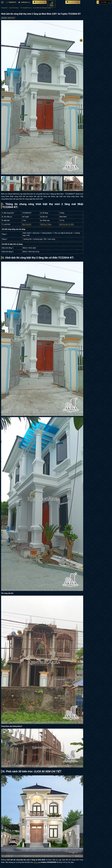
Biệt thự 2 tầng (46, 224)
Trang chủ (4, 8)
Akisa (36, 862)
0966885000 (11, 2)
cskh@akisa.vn (24, 2)
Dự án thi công (14, 8)
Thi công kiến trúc (26, 8)
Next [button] (82, 97)
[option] (42, 97)
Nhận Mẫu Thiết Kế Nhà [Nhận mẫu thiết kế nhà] (73, 2)
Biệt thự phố (27, 224)
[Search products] (109, 2)
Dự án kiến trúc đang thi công (42, 8)
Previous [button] (3, 97)
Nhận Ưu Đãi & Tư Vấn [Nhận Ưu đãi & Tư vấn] (40, 2)
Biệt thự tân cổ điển (67, 224)
